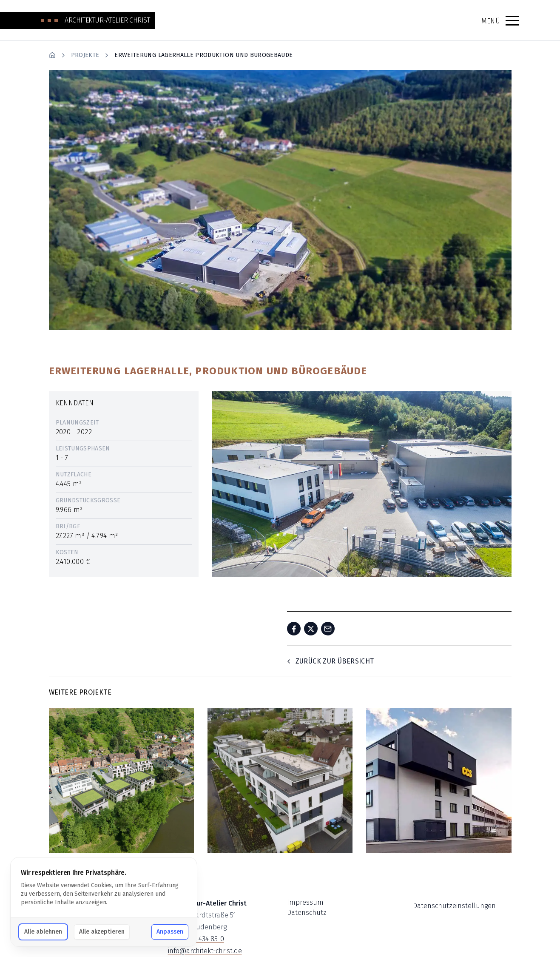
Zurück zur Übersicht (330, 661)
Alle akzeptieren (102, 932)
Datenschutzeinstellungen (454, 906)
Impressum (305, 902)
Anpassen (170, 932)
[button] (512, 20)
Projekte (85, 55)
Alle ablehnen (43, 932)
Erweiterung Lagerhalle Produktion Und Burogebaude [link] (203, 55)
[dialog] (104, 902)
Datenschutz (307, 913)
